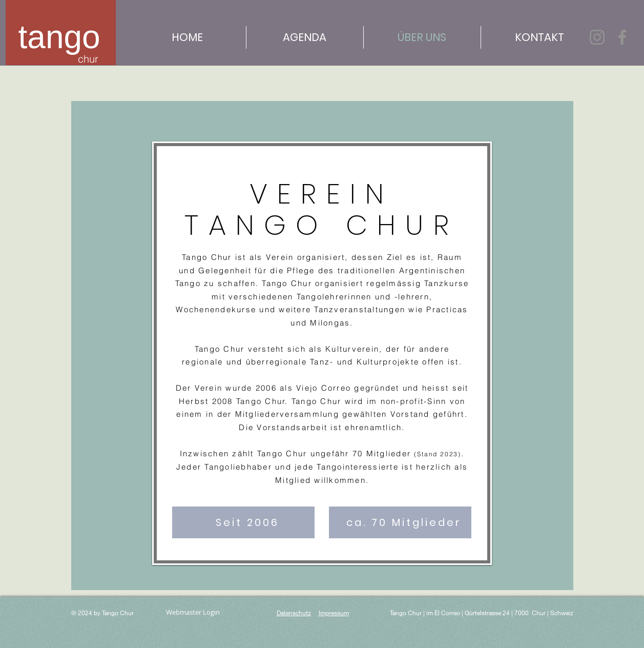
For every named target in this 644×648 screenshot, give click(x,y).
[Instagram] (597, 37)
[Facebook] (622, 37)
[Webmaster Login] (193, 613)
